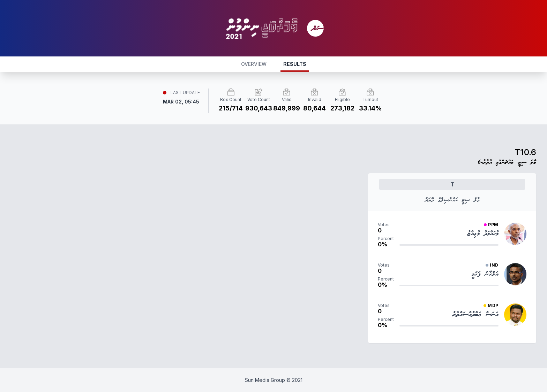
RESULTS (295, 64)
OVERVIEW (254, 64)
